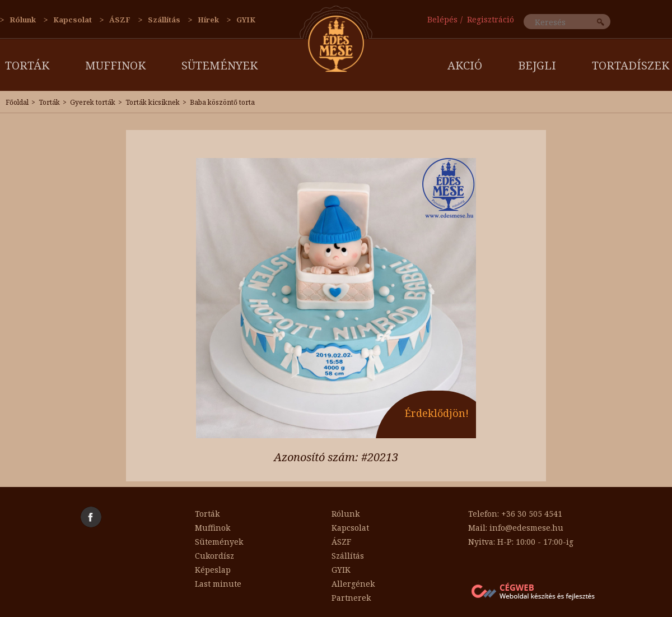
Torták (27, 65)
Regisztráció (491, 19)
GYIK (246, 20)
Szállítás (164, 20)
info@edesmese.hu (526, 528)
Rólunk (23, 20)
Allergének (353, 584)
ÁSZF (120, 20)
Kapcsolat (73, 20)
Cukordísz (214, 556)
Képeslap (213, 570)
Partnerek (351, 598)
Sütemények (220, 65)
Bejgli (537, 65)
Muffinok (115, 65)
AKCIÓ (465, 65)
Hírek (208, 20)
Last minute (218, 584)
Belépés (442, 19)
